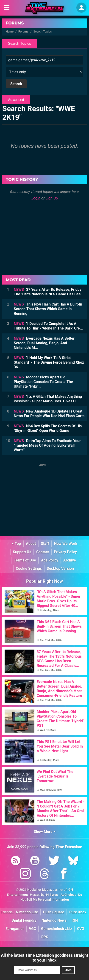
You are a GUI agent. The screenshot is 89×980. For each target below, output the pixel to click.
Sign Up (52, 198)
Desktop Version (60, 569)
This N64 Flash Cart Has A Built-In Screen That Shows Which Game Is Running (48, 309)
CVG (81, 929)
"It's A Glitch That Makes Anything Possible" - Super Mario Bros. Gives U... (48, 399)
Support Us (22, 552)
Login (36, 198)
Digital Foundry (24, 920)
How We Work (66, 544)
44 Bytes (51, 895)
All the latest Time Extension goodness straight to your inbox (44, 958)
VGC (32, 929)
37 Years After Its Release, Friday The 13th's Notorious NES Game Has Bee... (49, 292)
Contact (43, 552)
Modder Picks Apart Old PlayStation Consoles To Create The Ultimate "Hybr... (43, 382)
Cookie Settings (29, 569)
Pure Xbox (78, 912)
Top (16, 544)
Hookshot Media (39, 890)
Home (10, 31)
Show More (45, 832)
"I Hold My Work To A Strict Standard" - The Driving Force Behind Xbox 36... (49, 362)
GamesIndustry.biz (57, 929)
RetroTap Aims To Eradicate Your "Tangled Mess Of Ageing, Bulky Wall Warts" (47, 445)
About (31, 544)
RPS (45, 937)
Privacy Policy (65, 552)
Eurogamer (15, 929)
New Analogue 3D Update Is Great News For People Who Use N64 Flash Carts (49, 414)
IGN (75, 920)
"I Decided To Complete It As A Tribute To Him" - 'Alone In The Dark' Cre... (49, 326)
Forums (15, 23)
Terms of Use (25, 560)
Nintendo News (54, 920)
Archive (70, 560)
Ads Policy (50, 560)
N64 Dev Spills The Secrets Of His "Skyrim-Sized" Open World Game (48, 428)
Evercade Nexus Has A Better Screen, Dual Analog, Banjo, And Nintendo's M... (44, 343)
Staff (45, 544)
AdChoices (68, 895)
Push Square (54, 912)
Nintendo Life (27, 912)
